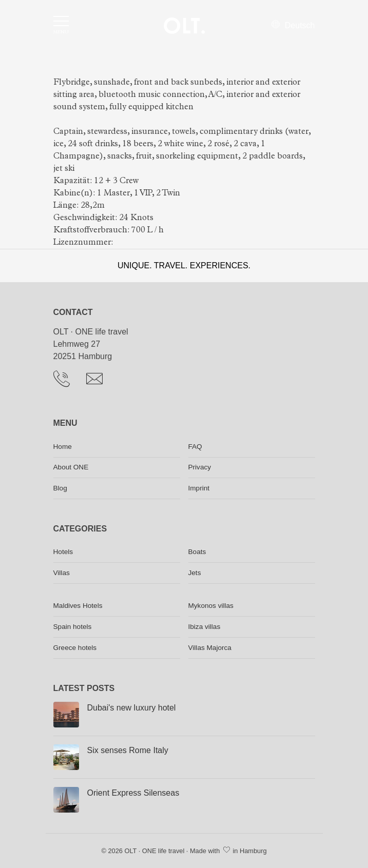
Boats (197, 552)
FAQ (195, 447)
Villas (62, 573)
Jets (195, 573)
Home (63, 447)
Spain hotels (73, 627)
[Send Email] (99, 381)
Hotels (63, 552)
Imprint (199, 488)
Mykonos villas (211, 606)
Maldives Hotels (78, 606)
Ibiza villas (205, 627)
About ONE (71, 467)
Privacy (200, 467)
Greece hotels (75, 648)
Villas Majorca (210, 648)
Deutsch (293, 25)
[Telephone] (66, 381)
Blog (60, 488)
